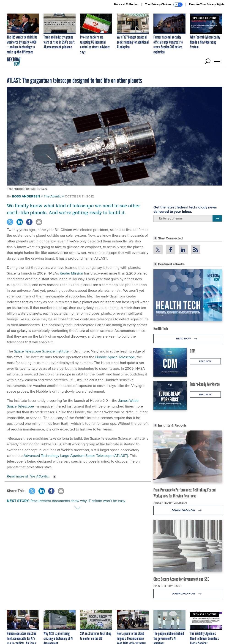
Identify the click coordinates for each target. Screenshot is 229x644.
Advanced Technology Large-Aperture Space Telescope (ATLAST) (76, 456)
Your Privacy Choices (164, 5)
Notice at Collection (126, 4)
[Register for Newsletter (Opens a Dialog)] (217, 218)
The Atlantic (52, 196)
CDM (193, 351)
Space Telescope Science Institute (41, 351)
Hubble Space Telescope (115, 357)
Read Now (188, 339)
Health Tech (161, 329)
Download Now (188, 510)
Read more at (28, 476)
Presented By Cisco (168, 586)
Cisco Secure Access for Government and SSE (181, 579)
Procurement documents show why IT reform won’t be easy (78, 501)
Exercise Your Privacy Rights (207, 4)
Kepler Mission (71, 273)
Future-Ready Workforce (205, 384)
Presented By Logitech (170, 503)
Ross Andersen (26, 196)
